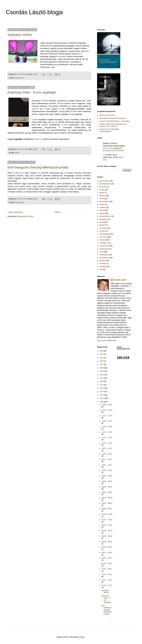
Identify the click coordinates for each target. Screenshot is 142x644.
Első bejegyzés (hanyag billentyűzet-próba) (38, 167)
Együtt (102, 193)
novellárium (104, 243)
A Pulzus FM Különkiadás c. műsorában (115, 121)
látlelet (17, 153)
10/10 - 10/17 (107, 465)
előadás (102, 196)
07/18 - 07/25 (107, 514)
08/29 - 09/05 (107, 492)
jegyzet (102, 213)
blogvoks (103, 187)
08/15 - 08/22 (107, 503)
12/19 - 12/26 (107, 410)
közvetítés (103, 219)
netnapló (103, 240)
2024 (102, 354)
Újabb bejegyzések (16, 212)
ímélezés (103, 207)
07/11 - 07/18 (107, 520)
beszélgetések (105, 184)
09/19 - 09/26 (107, 481)
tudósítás (103, 261)
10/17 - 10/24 (107, 459)
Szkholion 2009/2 (20, 35)
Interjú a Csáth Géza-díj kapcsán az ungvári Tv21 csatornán (113, 125)
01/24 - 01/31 (107, 574)
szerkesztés (104, 255)
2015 (102, 385)
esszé (102, 199)
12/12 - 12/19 (107, 416)
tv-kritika (103, 264)
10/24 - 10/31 (107, 454)
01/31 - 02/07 (107, 569)
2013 (102, 392)
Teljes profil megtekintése (107, 340)
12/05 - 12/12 (107, 421)
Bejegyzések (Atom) (26, 216)
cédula (102, 190)
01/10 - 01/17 (107, 585)
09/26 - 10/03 (107, 476)
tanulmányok (104, 258)
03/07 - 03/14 (107, 558)
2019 (102, 371)
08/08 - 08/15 (107, 509)
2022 (102, 361)
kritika (102, 222)
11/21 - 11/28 (107, 432)
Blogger (82, 637)
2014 (102, 388)
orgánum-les (19, 78)
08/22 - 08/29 (107, 498)
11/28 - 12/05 (107, 427)
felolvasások (104, 201)
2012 (102, 395)
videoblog (103, 267)
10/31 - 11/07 (107, 448)
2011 (102, 398)
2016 (102, 381)
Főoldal (57, 212)
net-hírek (103, 237)
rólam (101, 252)
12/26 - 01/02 (107, 405)
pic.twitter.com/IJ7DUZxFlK (113, 151)
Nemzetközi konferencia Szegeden (113, 118)
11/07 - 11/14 (107, 443)
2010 (102, 402)
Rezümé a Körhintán (107, 115)
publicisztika (104, 249)
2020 (102, 368)
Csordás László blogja (34, 12)
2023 (102, 358)
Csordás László (120, 280)
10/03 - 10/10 (107, 470)
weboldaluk (62, 56)
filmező (102, 205)
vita (101, 269)
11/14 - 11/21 (107, 438)
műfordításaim (105, 234)
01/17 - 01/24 (107, 580)
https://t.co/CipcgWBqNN (113, 148)
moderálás (103, 228)
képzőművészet (105, 216)
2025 (102, 351)
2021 (102, 364)
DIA (38, 139)
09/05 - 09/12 (107, 487)
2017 (102, 378)
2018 (102, 375)
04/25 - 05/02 (107, 542)
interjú (102, 210)
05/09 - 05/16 (107, 536)
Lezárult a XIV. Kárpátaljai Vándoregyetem (109, 130)
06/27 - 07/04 (107, 525)
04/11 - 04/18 (107, 553)
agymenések (19, 202)
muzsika (102, 231)
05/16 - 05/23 (107, 531)
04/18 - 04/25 (107, 547)
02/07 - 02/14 (107, 564)
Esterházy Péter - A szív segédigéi (32, 92)
